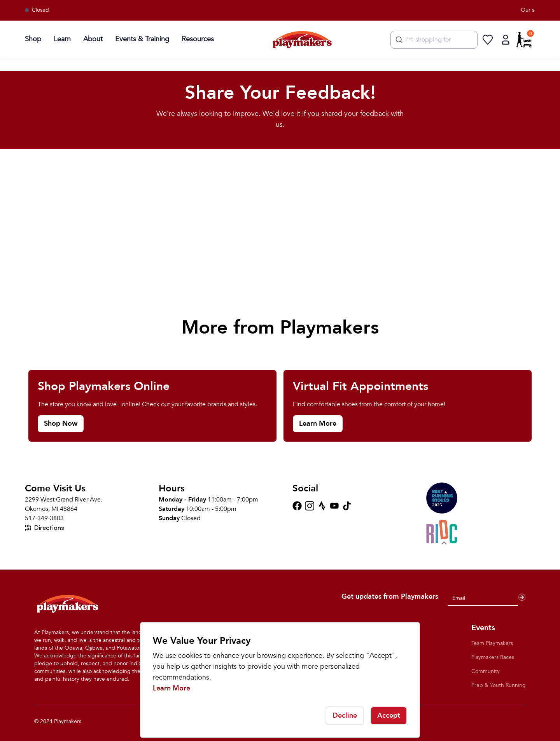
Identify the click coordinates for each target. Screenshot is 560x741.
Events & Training (142, 39)
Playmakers (68, 721)
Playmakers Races (493, 657)
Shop (33, 39)
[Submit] (398, 40)
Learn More (171, 688)
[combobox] (434, 40)
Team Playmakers (492, 643)
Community (486, 671)
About (93, 39)
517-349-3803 (44, 518)
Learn (62, 39)
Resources (198, 39)
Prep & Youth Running (499, 685)
